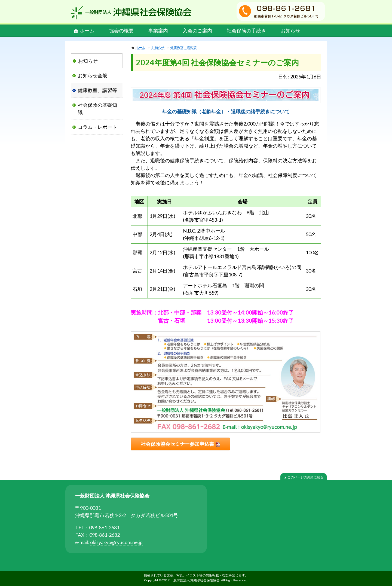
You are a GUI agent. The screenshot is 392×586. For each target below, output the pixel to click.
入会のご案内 (197, 30)
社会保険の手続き (246, 30)
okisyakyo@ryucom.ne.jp (116, 542)
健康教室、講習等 (183, 48)
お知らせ (290, 30)
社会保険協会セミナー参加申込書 (177, 444)
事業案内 (158, 30)
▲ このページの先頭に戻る (304, 477)
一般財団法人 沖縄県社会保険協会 (131, 13)
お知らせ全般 (93, 75)
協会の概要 (121, 30)
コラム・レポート (97, 127)
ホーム (87, 30)
